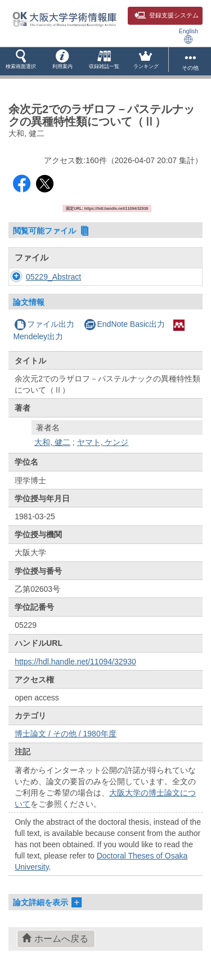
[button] (21, 61)
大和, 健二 (52, 442)
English (188, 36)
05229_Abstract (53, 277)
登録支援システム (167, 15)
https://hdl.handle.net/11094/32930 (75, 662)
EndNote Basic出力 (124, 324)
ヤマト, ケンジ (103, 442)
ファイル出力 (44, 324)
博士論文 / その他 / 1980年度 (65, 734)
